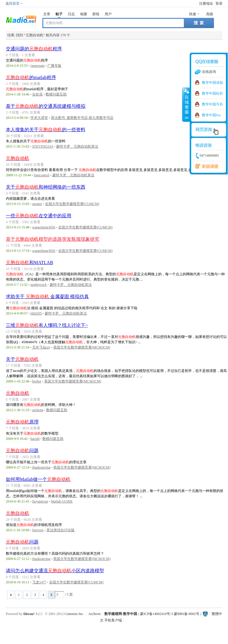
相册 (84, 14)
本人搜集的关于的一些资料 (46, 130)
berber (37, 381)
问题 (22, 451)
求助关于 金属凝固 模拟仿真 (47, 297)
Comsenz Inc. (74, 614)
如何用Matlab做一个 (38, 479)
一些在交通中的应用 (39, 216)
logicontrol (42, 175)
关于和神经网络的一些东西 (46, 187)
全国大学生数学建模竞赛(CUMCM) (72, 204)
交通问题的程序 (34, 49)
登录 (219, 4)
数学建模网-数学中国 (121, 614)
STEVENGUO (43, 146)
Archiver (95, 614)
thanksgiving (41, 467)
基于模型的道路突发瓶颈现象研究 (53, 239)
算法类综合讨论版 (61, 530)
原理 (22, 422)
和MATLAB (30, 263)
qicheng (38, 410)
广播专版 (54, 66)
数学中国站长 (213, 93)
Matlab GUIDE (62, 501)
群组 (96, 14)
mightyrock (38, 285)
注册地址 (206, 4)
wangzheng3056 (44, 227)
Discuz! (29, 614)
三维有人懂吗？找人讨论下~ (47, 325)
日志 (71, 14)
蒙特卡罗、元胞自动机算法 (77, 146)
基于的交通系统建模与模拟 (46, 106)
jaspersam (37, 66)
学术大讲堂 (39, 118)
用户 (108, 14)
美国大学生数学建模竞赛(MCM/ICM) (82, 347)
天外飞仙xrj (41, 347)
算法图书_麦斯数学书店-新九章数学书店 (82, 118)
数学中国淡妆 (213, 83)
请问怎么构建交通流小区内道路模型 (55, 571)
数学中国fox (211, 115)
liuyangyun (40, 501)
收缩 (186, 105)
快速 (193, 14)
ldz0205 (36, 313)
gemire (37, 204)
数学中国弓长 (213, 104)
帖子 (59, 14)
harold (35, 439)
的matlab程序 (31, 77)
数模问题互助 (56, 94)
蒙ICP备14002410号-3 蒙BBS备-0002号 (170, 614)
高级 (210, 14)
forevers (38, 530)
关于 (22, 359)
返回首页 (13, 4)
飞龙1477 (39, 582)
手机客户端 (113, 620)
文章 (47, 14)
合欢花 (37, 94)
